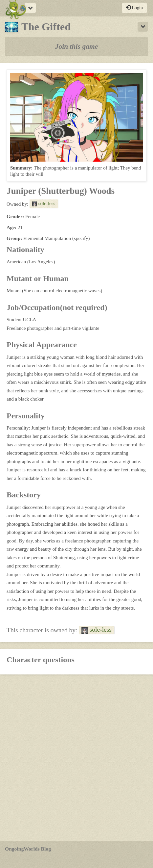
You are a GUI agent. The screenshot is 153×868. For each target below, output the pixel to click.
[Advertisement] (76, 758)
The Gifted (38, 27)
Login (134, 8)
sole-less (44, 203)
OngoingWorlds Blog (28, 849)
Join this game (77, 46)
